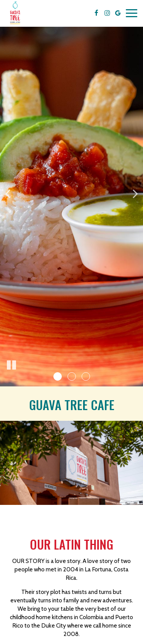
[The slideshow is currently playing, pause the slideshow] (11, 365)
